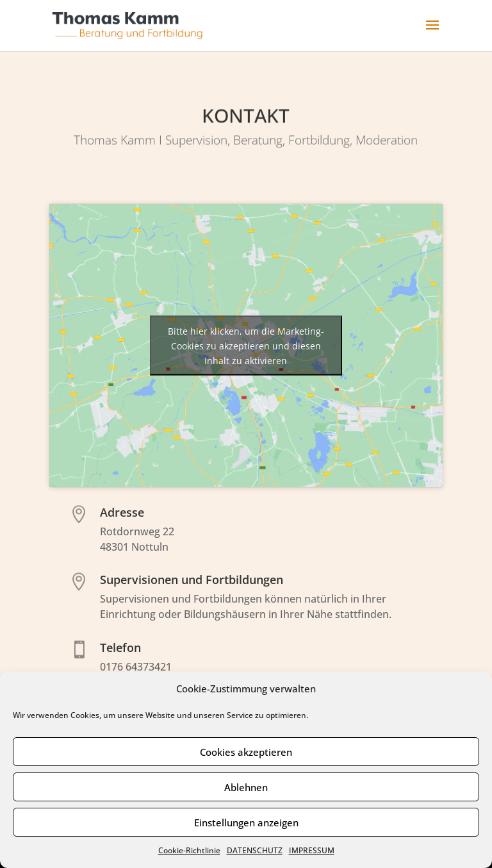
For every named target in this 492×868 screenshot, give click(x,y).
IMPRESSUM (312, 850)
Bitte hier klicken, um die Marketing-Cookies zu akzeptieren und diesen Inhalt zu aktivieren (246, 345)
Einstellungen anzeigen (246, 822)
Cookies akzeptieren (246, 752)
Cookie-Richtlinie (189, 850)
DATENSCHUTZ (255, 850)
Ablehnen (246, 787)
